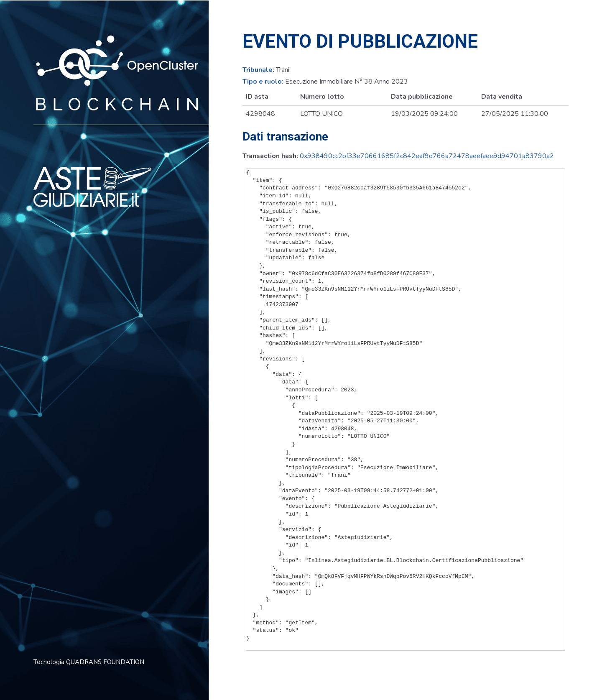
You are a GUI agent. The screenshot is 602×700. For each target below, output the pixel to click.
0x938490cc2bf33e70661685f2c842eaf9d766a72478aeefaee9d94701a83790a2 (427, 156)
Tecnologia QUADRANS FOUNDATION (89, 662)
